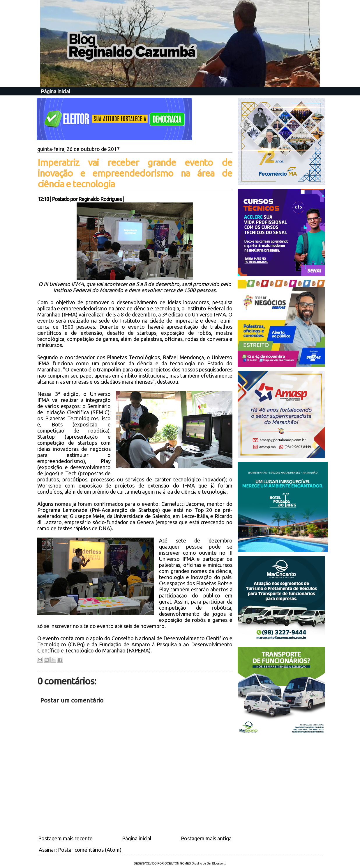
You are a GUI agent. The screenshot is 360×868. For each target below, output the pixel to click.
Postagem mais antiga (206, 838)
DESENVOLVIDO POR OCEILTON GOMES (163, 863)
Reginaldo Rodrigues (100, 199)
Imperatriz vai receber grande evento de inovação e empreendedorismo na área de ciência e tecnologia (135, 173)
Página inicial (55, 91)
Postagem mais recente (65, 838)
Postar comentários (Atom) (90, 850)
